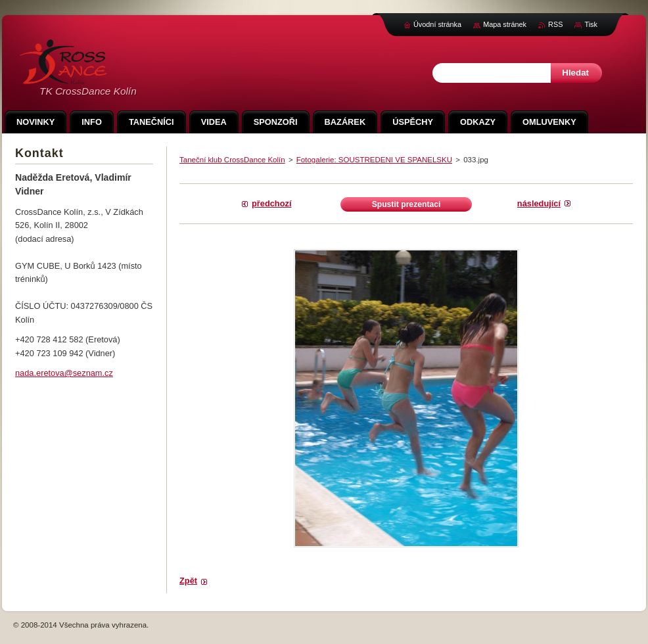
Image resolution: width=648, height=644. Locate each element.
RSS (555, 24)
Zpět (188, 581)
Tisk (591, 24)
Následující (539, 203)
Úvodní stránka (437, 24)
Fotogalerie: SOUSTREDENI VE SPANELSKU (374, 160)
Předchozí (271, 203)
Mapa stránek (505, 24)
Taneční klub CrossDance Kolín (232, 160)
